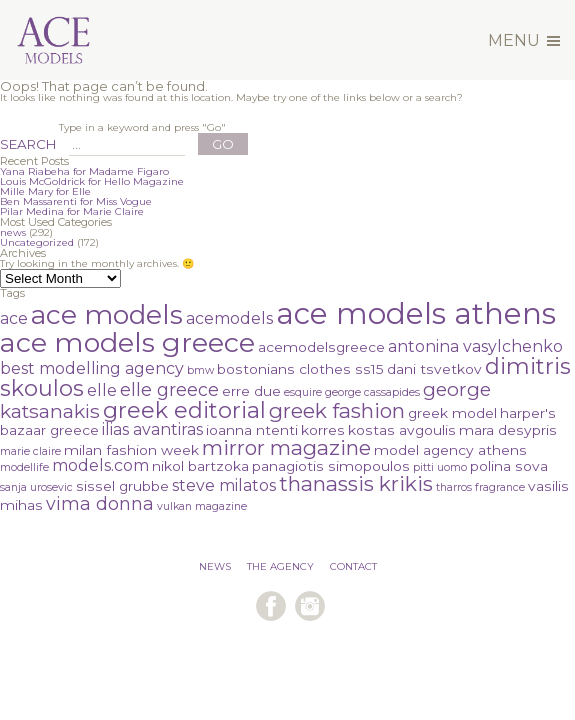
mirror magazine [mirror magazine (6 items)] (286, 447)
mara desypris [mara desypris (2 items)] (508, 430)
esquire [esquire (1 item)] (303, 392)
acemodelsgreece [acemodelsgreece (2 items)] (321, 347)
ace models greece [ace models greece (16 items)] (127, 342)
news (13, 232)
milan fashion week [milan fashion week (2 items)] (131, 450)
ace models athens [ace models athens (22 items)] (416, 313)
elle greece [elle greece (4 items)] (169, 389)
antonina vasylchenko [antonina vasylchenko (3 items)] (475, 346)
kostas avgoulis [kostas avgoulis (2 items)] (402, 430)
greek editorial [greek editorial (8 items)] (184, 410)
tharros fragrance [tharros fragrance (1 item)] (480, 487)
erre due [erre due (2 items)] (251, 391)
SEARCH (28, 144)
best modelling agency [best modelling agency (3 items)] (92, 368)
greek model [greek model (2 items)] (452, 413)
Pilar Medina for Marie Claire (72, 211)
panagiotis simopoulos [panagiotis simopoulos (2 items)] (331, 466)
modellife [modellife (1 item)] (24, 467)
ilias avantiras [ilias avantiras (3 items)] (152, 429)
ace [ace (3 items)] (14, 318)
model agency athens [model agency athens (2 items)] (450, 450)
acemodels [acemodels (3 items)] (229, 318)
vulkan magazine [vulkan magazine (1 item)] (202, 506)
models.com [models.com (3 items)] (100, 465)
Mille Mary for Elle (45, 191)
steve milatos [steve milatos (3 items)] (224, 485)
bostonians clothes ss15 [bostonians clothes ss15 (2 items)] (300, 369)
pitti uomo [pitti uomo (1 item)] (440, 467)
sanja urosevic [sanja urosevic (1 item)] (36, 487)
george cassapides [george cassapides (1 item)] (372, 392)
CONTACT (353, 566)
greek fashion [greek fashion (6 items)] (337, 410)
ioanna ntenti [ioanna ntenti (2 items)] (252, 430)
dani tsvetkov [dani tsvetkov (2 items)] (434, 369)
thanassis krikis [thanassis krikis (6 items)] (356, 483)
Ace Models (88, 13)
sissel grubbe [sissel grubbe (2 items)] (122, 486)
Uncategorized (37, 242)
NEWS (215, 566)
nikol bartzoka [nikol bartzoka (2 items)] (200, 466)
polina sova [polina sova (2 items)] (509, 466)
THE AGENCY (280, 566)
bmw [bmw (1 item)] (200, 370)
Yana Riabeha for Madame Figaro (84, 171)
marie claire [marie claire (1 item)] (30, 451)
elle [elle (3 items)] (102, 390)
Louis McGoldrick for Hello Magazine (92, 181)
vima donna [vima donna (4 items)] (100, 503)
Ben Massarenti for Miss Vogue (76, 201)
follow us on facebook (271, 606)
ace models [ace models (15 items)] (107, 314)
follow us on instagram (310, 606)
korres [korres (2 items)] (323, 430)
